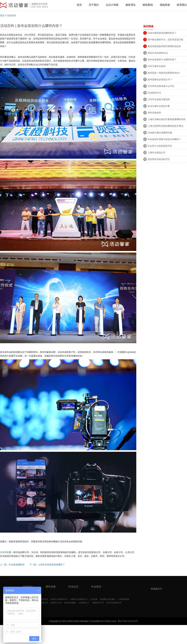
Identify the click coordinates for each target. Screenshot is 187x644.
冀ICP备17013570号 (128, 621)
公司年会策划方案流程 (159, 99)
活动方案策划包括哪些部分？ (162, 33)
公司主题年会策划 (157, 66)
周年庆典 (51, 587)
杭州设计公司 (56, 603)
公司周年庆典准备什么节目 (161, 86)
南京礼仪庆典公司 (114, 603)
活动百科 (11, 16)
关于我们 (94, 5)
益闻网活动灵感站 (108, 599)
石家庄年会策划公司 (79, 599)
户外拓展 (94, 599)
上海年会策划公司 (157, 153)
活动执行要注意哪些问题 (160, 133)
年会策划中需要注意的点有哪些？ (164, 139)
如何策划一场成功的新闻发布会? (165, 73)
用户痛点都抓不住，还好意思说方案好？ (165, 40)
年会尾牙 (96, 587)
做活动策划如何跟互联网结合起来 (164, 46)
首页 (79, 5)
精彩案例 (148, 5)
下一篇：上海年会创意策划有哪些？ (47, 565)
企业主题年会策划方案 (159, 106)
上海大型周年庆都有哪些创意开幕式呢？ (165, 127)
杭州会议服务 (70, 603)
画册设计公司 (98, 603)
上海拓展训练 (123, 599)
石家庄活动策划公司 (59, 599)
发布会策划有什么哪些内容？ (162, 59)
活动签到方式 (154, 93)
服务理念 (131, 5)
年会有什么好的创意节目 (160, 146)
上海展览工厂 (84, 603)
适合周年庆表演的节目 (159, 159)
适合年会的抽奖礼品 (158, 53)
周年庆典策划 (154, 113)
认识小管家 (112, 5)
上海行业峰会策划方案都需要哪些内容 (167, 119)
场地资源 (165, 5)
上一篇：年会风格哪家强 (12, 565)
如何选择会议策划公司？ (160, 79)
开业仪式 (73, 587)
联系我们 (182, 5)
